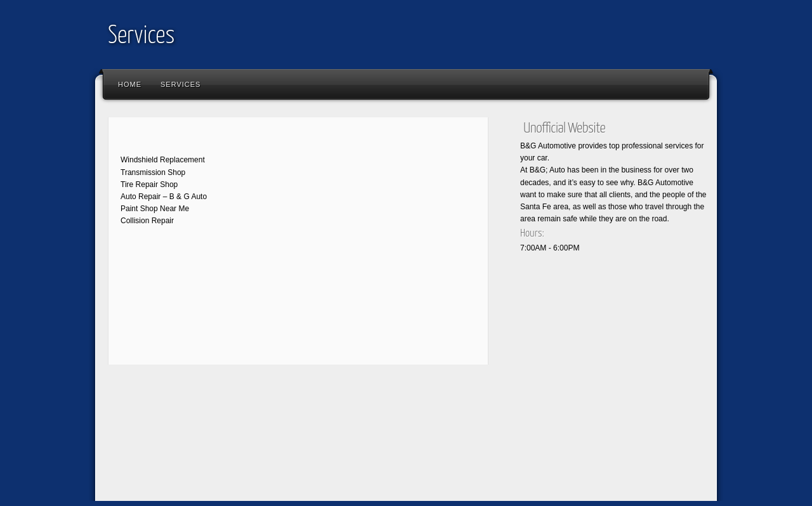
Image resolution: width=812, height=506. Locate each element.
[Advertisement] (332, 418)
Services (141, 36)
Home (130, 84)
